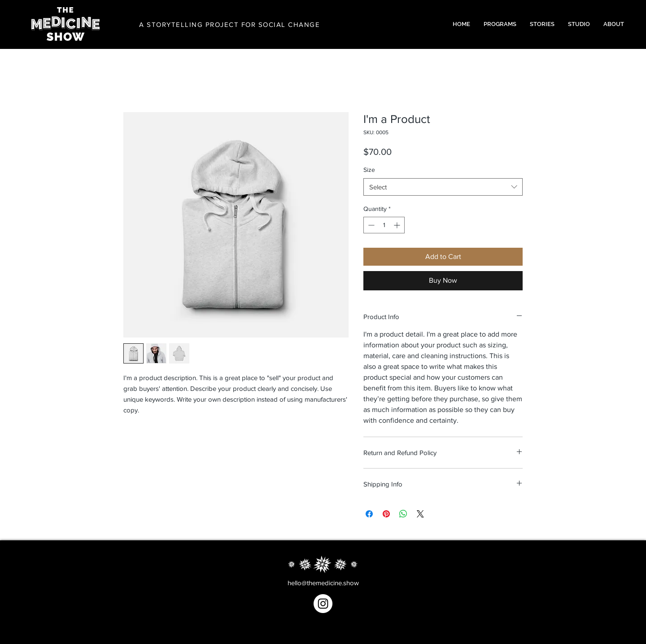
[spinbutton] (384, 225)
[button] (500, 24)
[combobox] (443, 187)
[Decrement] (370, 225)
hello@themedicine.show (323, 583)
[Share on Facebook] (369, 514)
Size (369, 170)
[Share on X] (420, 514)
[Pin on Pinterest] (386, 514)
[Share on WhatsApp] (403, 514)
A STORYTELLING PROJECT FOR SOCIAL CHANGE (229, 24)
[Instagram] (323, 604)
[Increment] (398, 225)
